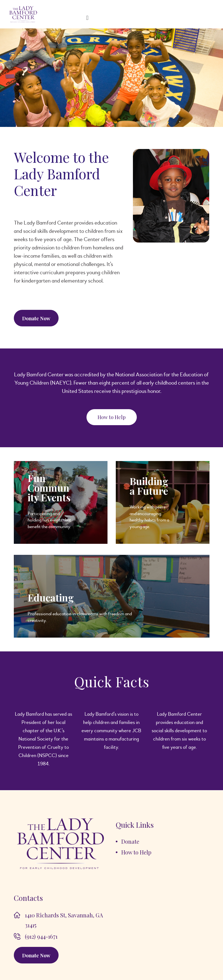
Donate (130, 841)
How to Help (136, 852)
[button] (112, 417)
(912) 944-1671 (41, 936)
